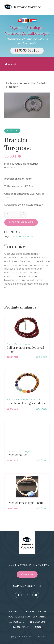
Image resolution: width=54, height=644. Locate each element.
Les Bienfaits (39, 83)
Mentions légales (35, 612)
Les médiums (38, 622)
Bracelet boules (17, 455)
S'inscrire (27, 574)
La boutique (21, 627)
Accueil (11, 64)
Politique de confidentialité (27, 617)
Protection (12, 87)
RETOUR (12, 131)
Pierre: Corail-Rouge (18, 344)
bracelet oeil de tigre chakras (26, 403)
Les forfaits (16, 622)
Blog (38, 627)
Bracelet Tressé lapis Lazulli (25, 503)
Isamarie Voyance (22, 7)
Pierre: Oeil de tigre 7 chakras (24, 400)
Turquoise (28, 236)
